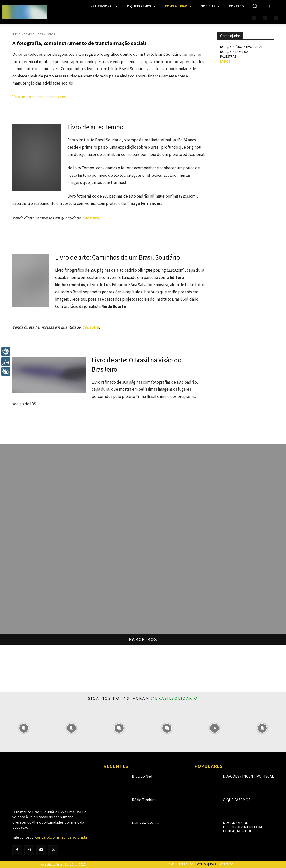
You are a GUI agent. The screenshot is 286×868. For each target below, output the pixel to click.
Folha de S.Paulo (145, 823)
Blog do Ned (142, 776)
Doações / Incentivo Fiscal (248, 776)
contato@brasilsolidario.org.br (61, 837)
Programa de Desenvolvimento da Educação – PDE (243, 827)
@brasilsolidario (174, 698)
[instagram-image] (24, 728)
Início (17, 34)
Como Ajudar (33, 34)
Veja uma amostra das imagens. (40, 97)
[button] (255, 6)
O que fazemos (237, 800)
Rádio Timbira (144, 800)
